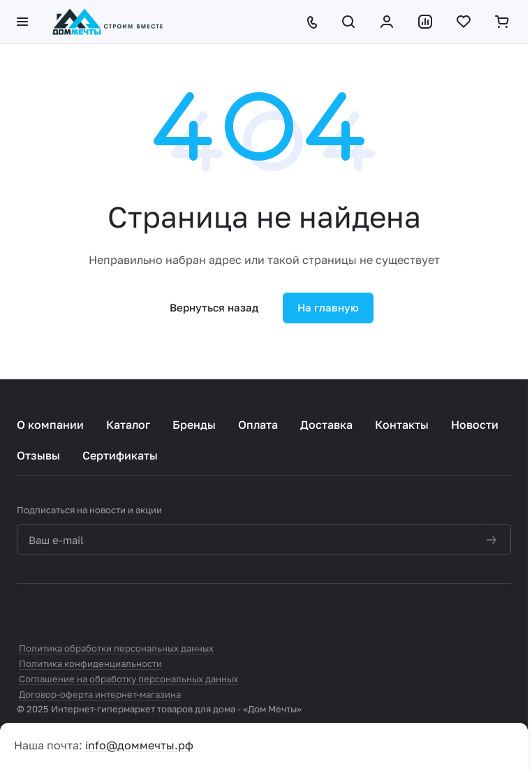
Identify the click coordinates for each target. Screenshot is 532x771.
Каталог (128, 425)
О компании (50, 425)
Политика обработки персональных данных (116, 648)
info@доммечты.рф (139, 745)
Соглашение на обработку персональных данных (128, 679)
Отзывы (38, 455)
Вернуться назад (214, 307)
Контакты (402, 425)
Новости (475, 425)
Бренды (194, 425)
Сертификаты (120, 455)
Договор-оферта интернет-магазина (100, 694)
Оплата (258, 425)
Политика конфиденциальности (90, 663)
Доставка (326, 425)
